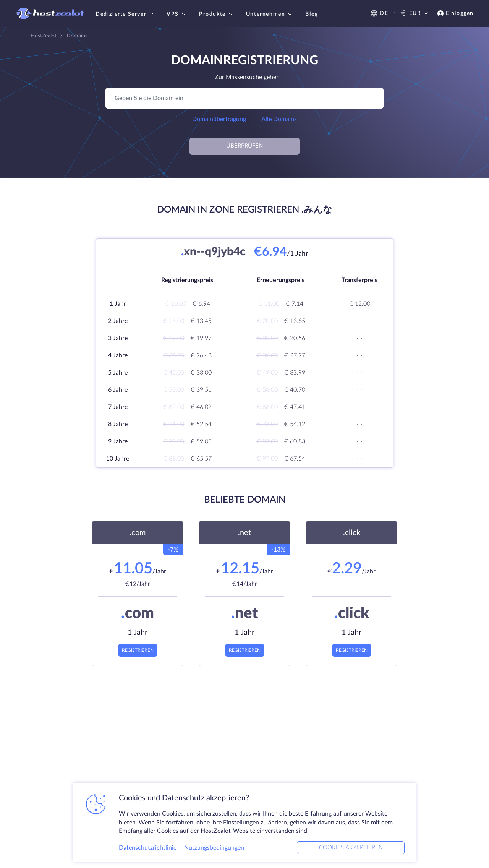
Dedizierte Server (125, 14)
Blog (312, 14)
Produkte (217, 14)
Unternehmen (270, 14)
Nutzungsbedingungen (214, 847)
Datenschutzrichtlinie (148, 847)
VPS (177, 14)
